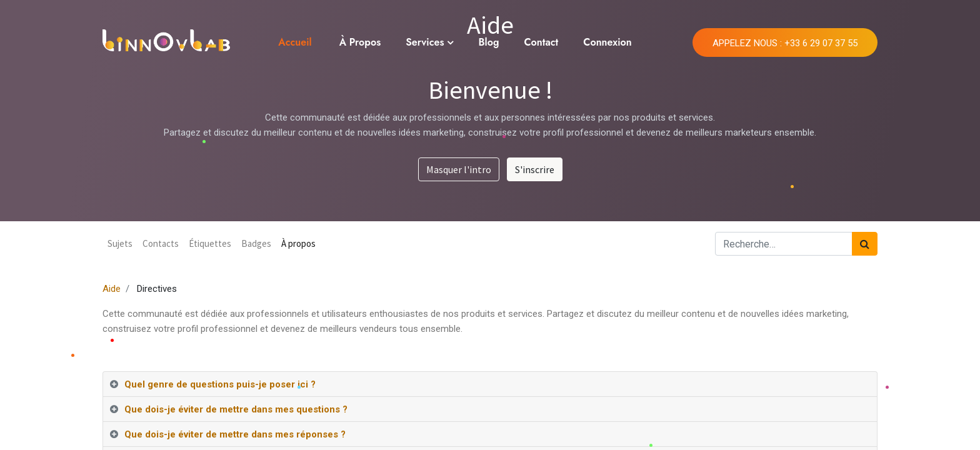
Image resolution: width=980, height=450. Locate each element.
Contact (541, 42)
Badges (256, 243)
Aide (112, 289)
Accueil (295, 42)
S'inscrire (535, 169)
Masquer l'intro (459, 169)
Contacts (161, 243)
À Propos (360, 42)
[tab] (490, 384)
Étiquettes (210, 243)
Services (425, 42)
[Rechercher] (865, 244)
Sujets (120, 243)
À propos (298, 243)
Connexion (607, 42)
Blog (488, 42)
